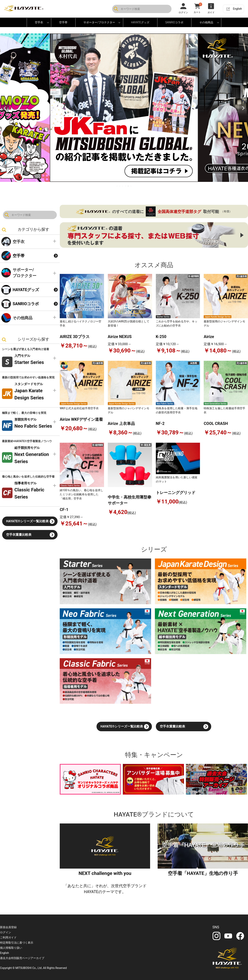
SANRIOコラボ (174, 22)
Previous (5, 108)
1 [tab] (117, 186)
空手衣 (19, 242)
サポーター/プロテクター (25, 273)
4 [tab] (126, 186)
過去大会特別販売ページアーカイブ (22, 958)
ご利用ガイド (8, 937)
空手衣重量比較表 (19, 535)
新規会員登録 (8, 927)
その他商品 (23, 318)
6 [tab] (131, 186)
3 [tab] (123, 186)
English (237, 9)
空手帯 (63, 22)
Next (243, 108)
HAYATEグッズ (26, 290)
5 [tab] (128, 186)
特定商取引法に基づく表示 (17, 943)
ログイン (6, 932)
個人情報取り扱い (11, 948)
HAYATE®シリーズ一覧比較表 (27, 521)
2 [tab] (120, 186)
